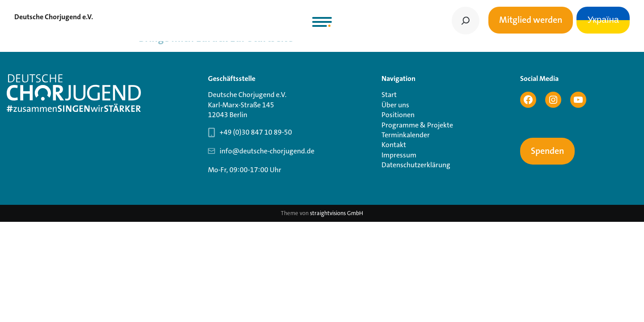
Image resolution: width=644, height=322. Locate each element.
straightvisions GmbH (337, 213)
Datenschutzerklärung (416, 165)
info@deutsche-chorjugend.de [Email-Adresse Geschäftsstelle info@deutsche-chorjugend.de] (267, 151)
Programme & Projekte (417, 125)
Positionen (398, 115)
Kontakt (394, 145)
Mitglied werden (531, 20)
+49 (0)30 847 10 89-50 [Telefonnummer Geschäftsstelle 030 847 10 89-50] (256, 132)
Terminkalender (406, 135)
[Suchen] (466, 21)
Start (389, 95)
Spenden (547, 151)
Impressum (399, 155)
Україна (603, 20)
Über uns (395, 105)
